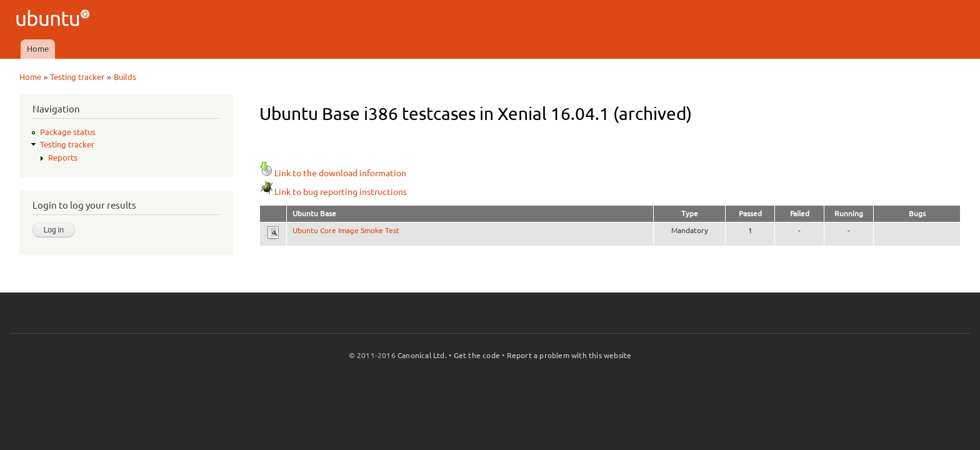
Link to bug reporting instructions (333, 192)
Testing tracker (77, 77)
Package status (68, 132)
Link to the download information (333, 173)
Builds (125, 77)
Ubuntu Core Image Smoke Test (346, 230)
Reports (63, 157)
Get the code (477, 355)
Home (38, 49)
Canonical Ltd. (422, 355)
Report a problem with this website (569, 355)
